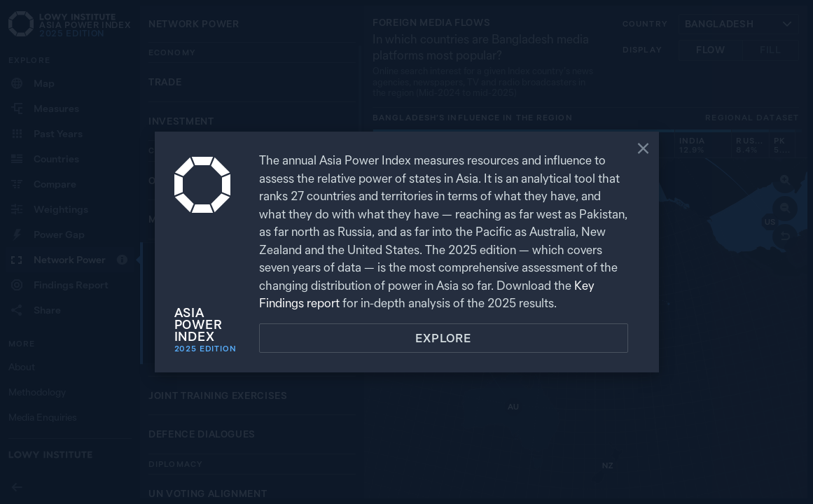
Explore (443, 338)
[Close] (643, 150)
